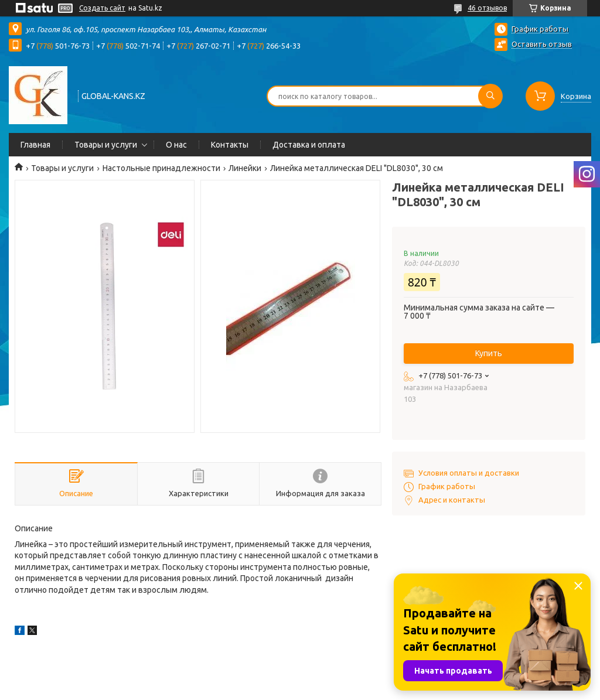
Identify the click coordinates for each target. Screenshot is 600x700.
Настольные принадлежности (161, 168)
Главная (35, 145)
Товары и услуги (106, 145)
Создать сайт (102, 8)
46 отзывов (487, 8)
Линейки (245, 168)
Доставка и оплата (309, 145)
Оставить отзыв (542, 44)
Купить (489, 353)
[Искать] (490, 96)
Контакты (230, 145)
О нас (176, 145)
